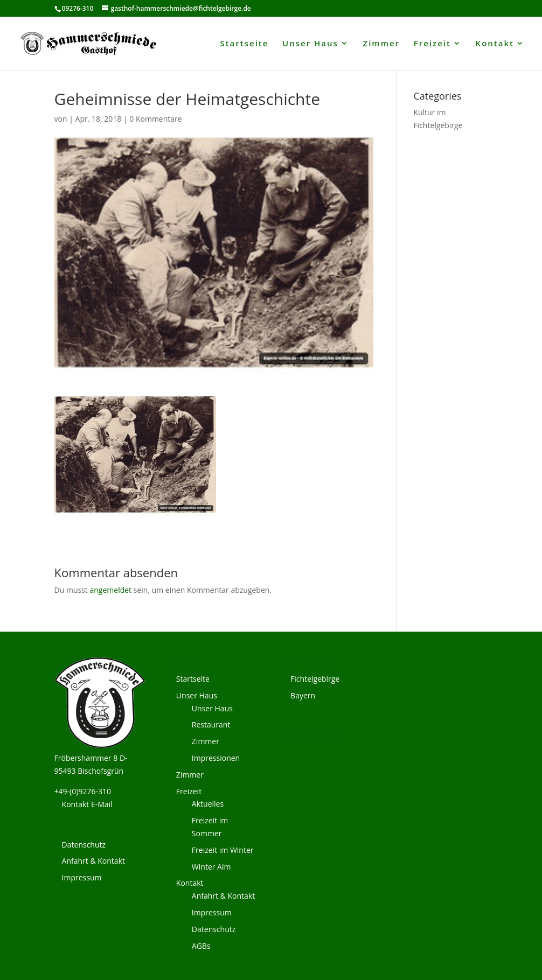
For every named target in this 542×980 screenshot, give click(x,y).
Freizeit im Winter (223, 850)
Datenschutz (84, 845)
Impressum (82, 877)
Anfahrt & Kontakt (93, 861)
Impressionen (216, 758)
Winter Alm (211, 867)
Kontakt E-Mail (87, 804)
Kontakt (495, 44)
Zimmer (382, 44)
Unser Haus (310, 44)
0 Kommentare (155, 119)
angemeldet (111, 590)
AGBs (201, 946)
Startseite (244, 44)
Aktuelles (208, 804)
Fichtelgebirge (315, 679)
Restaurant (211, 724)
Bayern (303, 695)
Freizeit (432, 44)
